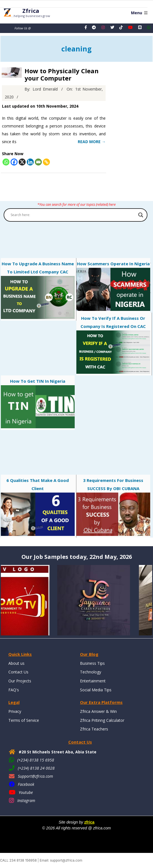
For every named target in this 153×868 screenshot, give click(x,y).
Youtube (26, 792)
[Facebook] (14, 162)
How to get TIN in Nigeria (38, 403)
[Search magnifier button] (141, 215)
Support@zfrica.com (35, 776)
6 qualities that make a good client (38, 507)
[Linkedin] (30, 162)
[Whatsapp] (6, 162)
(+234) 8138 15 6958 (36, 760)
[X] (22, 162)
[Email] (38, 162)
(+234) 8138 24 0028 (36, 768)
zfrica (89, 822)
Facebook (26, 784)
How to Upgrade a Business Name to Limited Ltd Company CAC (38, 290)
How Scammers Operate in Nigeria (113, 286)
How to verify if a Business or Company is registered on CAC (113, 345)
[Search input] (73, 215)
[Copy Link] (46, 162)
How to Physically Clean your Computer (62, 74)
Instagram (26, 800)
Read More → (92, 142)
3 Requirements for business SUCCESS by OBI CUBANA (113, 507)
